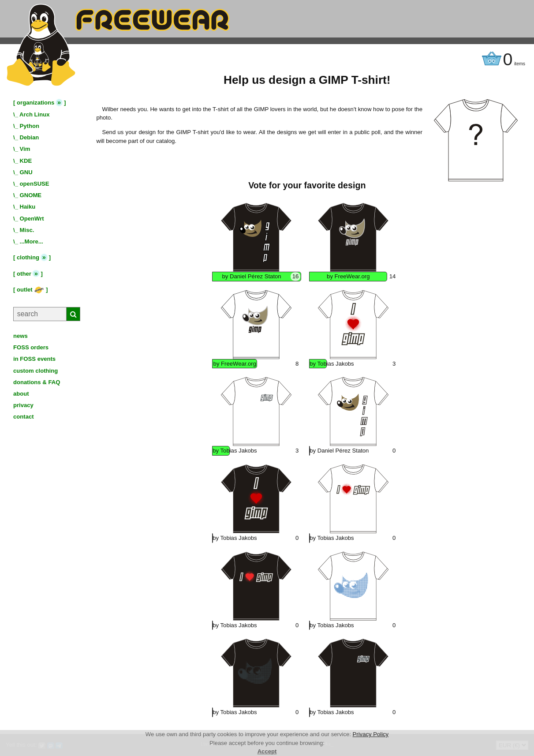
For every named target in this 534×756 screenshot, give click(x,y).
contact (24, 417)
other (24, 274)
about (21, 394)
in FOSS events (34, 359)
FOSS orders (31, 347)
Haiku (28, 207)
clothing (28, 257)
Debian (30, 137)
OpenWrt (32, 219)
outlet (30, 290)
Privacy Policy (371, 734)
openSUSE (35, 184)
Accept (267, 751)
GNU (26, 172)
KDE (26, 161)
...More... (32, 241)
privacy (23, 405)
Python (30, 126)
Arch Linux (34, 114)
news (21, 336)
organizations (35, 103)
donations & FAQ (37, 382)
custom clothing (35, 371)
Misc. (27, 230)
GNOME (31, 195)
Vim (25, 149)
